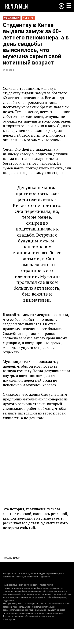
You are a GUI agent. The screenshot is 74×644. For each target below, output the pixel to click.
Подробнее (44, 577)
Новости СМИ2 (11, 558)
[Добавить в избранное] (61, 6)
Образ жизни (12, 18)
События (28, 18)
